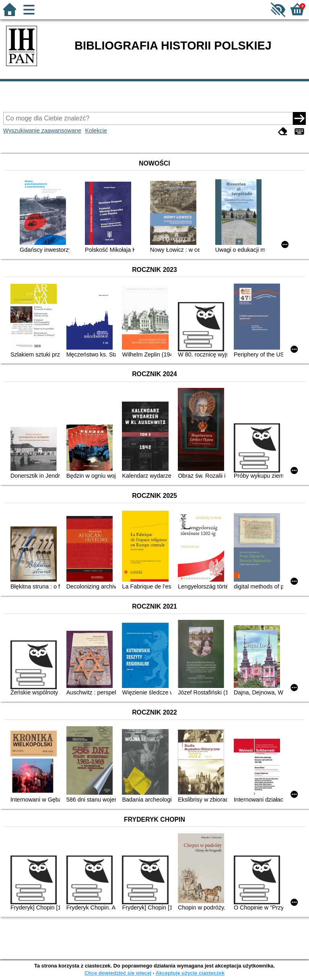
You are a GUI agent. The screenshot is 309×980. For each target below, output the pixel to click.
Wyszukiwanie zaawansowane (42, 131)
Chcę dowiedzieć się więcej (118, 973)
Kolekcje (96, 131)
